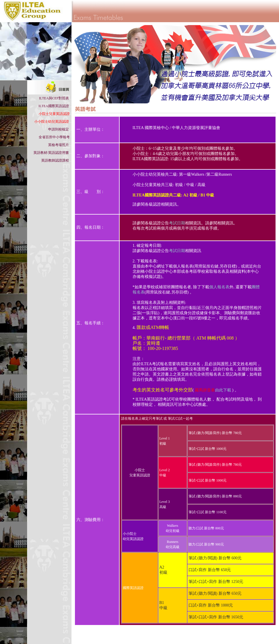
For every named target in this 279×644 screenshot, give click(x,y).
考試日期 (177, 223)
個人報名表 (219, 287)
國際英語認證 (133, 588)
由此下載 (213, 390)
